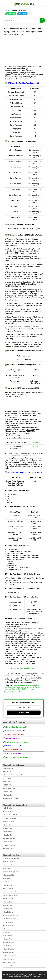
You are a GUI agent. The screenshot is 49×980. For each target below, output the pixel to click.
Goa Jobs (7, 882)
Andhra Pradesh (9, 862)
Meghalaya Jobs (9, 925)
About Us (28, 976)
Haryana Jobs (9, 888)
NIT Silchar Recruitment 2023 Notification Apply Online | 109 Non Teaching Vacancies (23, 30)
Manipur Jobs (9, 922)
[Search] (43, 20)
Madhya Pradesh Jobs (11, 915)
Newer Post (8, 692)
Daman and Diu (9, 875)
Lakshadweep (9, 912)
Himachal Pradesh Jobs (12, 892)
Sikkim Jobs (8, 946)
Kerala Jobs (8, 905)
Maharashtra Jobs (10, 919)
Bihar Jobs (8, 868)
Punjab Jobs (8, 939)
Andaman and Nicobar (11, 858)
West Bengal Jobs (10, 963)
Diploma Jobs (29, 686)
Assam (15, 686)
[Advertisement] (24, 49)
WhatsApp (11, 14)
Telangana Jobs (9, 952)
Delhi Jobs (8, 878)
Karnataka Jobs (9, 902)
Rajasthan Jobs (9, 942)
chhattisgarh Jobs (10, 966)
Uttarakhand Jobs (10, 959)
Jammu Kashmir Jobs (11, 895)
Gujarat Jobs (8, 885)
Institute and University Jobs (17, 687)
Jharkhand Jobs (9, 899)
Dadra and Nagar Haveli (12, 872)
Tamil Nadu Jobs (10, 949)
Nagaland (7, 932)
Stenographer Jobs (18, 689)
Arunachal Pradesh (10, 865)
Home (21, 692)
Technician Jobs (29, 689)
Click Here (36, 443)
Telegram (22, 14)
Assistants (21, 686)
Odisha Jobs (8, 936)
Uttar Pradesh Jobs (10, 956)
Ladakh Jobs (8, 909)
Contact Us (36, 976)
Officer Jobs (30, 687)
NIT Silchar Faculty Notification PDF (24, 668)
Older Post (15, 692)
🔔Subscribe (24, 713)
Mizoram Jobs (9, 929)
